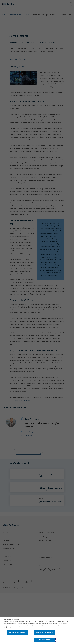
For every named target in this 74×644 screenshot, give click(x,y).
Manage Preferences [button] (45, 640)
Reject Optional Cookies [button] (45, 632)
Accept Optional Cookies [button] (17, 633)
